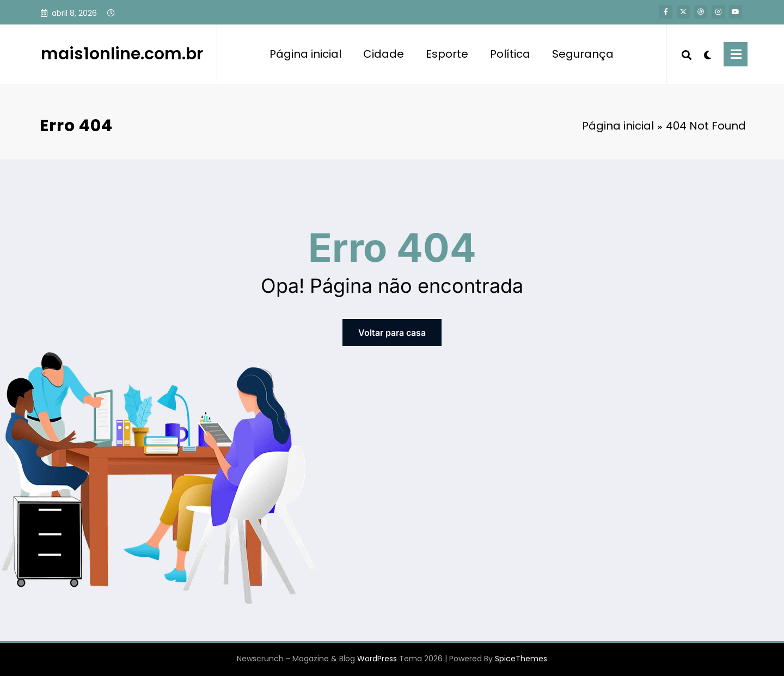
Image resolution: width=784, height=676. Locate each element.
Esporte (447, 54)
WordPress (377, 659)
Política (510, 54)
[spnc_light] (708, 54)
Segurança (583, 54)
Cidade (384, 54)
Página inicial (305, 54)
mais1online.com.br (122, 54)
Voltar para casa (392, 333)
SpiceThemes (521, 659)
